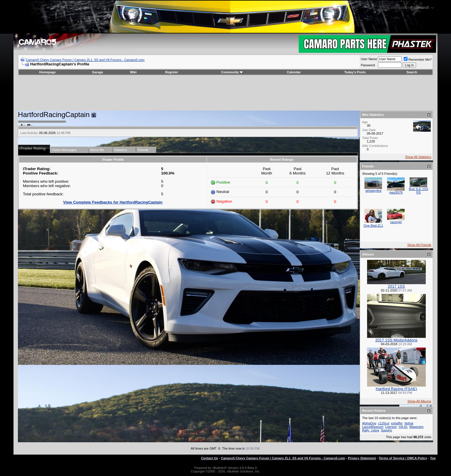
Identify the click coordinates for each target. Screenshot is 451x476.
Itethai (409, 423)
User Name (369, 59)
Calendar (294, 72)
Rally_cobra (371, 430)
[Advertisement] (225, 93)
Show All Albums (419, 401)
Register (172, 72)
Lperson (391, 427)
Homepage (48, 72)
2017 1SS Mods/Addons (396, 340)
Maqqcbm (416, 427)
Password (368, 65)
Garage (97, 72)
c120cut (384, 423)
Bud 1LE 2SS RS (418, 191)
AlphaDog (369, 423)
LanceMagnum (373, 427)
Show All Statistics (418, 157)
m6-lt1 (403, 427)
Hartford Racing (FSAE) (397, 389)
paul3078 (396, 192)
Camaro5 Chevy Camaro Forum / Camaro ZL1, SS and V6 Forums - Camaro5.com (85, 60)
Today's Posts (355, 72)
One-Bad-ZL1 (373, 226)
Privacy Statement (362, 458)
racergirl (396, 222)
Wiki (133, 72)
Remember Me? (418, 60)
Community (232, 72)
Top (433, 458)
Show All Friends (419, 245)
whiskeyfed (373, 191)
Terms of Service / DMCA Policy (403, 458)
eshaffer (397, 423)
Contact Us (210, 458)
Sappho (386, 430)
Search (412, 72)
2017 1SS (397, 286)
